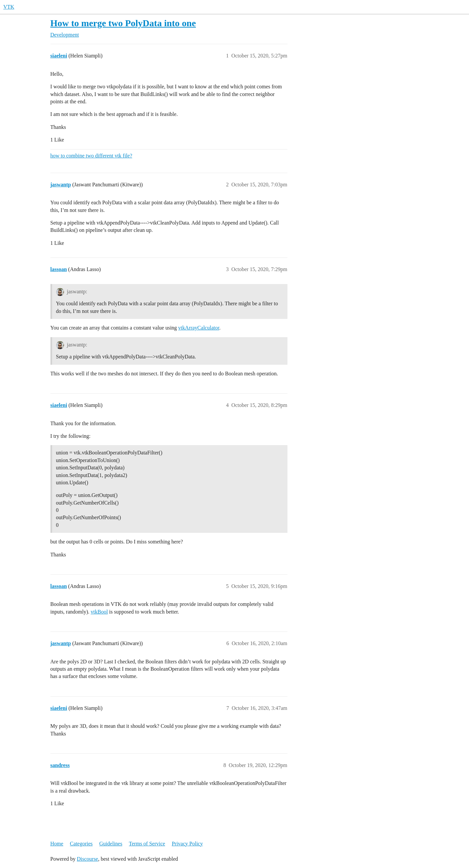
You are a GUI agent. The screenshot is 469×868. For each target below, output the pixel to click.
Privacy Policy (187, 844)
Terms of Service (147, 844)
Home (57, 844)
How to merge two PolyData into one (123, 23)
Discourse (87, 859)
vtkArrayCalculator (199, 328)
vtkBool (99, 612)
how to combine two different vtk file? (91, 156)
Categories (81, 844)
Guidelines (111, 844)
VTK (9, 7)
